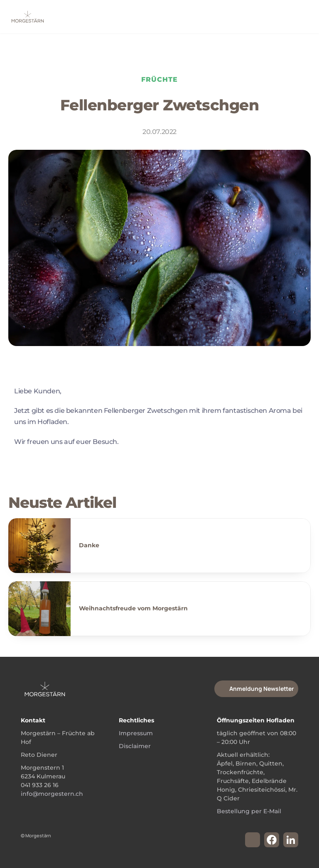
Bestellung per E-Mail (249, 811)
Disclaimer (135, 746)
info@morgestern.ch (52, 794)
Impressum (136, 733)
